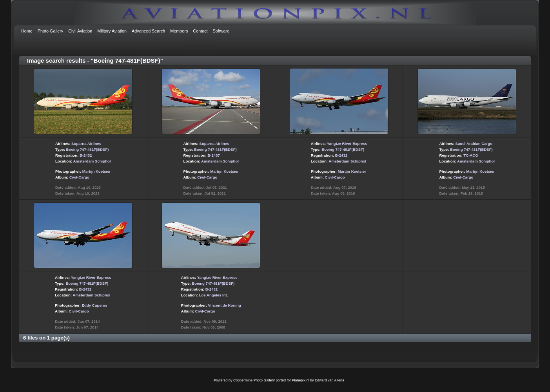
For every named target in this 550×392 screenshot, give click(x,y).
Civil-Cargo (79, 177)
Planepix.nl (301, 380)
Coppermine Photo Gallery (254, 380)
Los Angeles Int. (214, 295)
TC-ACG (471, 155)
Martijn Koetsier (97, 171)
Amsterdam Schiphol (92, 161)
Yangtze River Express (347, 144)
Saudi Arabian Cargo (474, 144)
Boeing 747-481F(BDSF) (88, 149)
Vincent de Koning (225, 305)
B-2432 (86, 155)
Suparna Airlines (86, 144)
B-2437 (213, 155)
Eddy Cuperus (95, 305)
